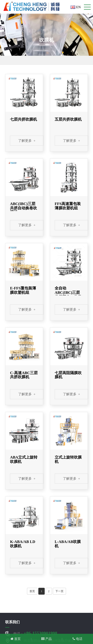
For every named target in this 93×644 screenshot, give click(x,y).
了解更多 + (27, 141)
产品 (46, 639)
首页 (32, 591)
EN (76, 7)
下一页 (59, 591)
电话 (77, 639)
